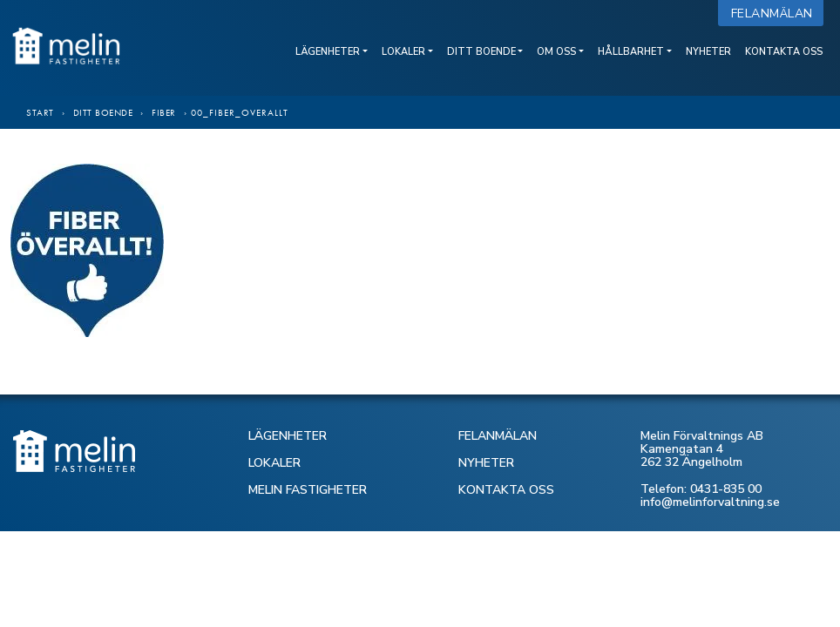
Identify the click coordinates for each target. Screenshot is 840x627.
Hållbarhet (631, 52)
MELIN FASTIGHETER (308, 490)
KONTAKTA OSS (506, 490)
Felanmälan (776, 13)
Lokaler (403, 52)
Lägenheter (328, 52)
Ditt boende (481, 52)
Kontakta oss (784, 52)
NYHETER (486, 463)
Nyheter (708, 52)
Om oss (556, 52)
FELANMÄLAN (498, 436)
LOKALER (274, 463)
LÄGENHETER (288, 436)
